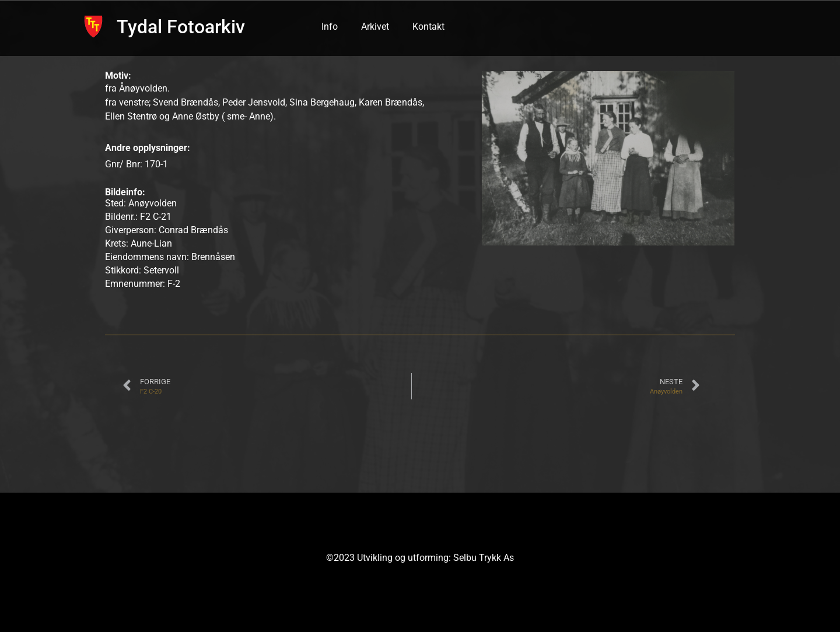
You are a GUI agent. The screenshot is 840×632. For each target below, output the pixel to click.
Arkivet (375, 27)
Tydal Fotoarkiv (181, 27)
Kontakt (428, 27)
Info (330, 27)
